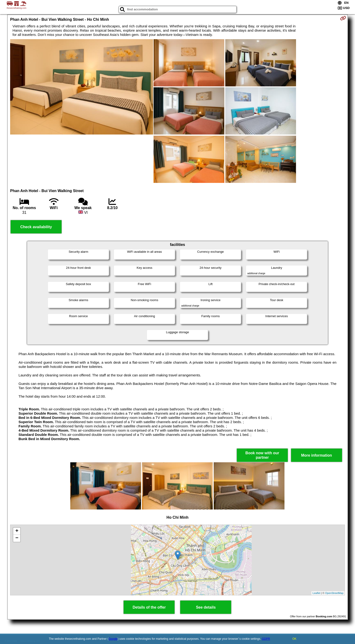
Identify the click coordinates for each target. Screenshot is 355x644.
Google (113, 639)
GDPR (266, 639)
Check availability (36, 227)
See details (206, 607)
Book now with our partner (262, 455)
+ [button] (17, 531)
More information (317, 455)
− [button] (17, 538)
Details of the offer (149, 607)
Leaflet (316, 593)
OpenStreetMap (334, 593)
